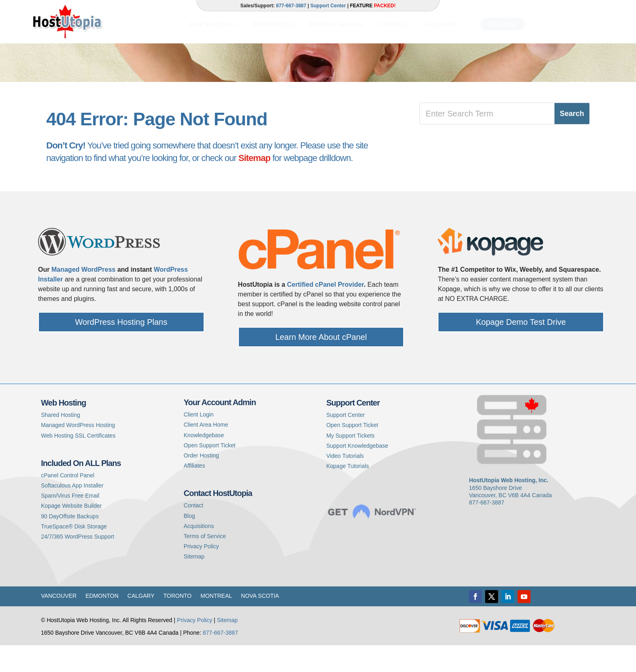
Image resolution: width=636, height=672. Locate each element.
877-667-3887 (291, 6)
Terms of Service (205, 563)
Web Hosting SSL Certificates (78, 463)
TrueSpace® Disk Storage (74, 554)
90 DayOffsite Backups (70, 543)
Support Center (328, 6)
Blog (189, 543)
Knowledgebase (204, 462)
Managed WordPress (84, 297)
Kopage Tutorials (347, 493)
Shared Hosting (61, 442)
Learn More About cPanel (321, 364)
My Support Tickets (350, 463)
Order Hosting (201, 483)
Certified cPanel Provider (326, 312)
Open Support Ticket (210, 472)
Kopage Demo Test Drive (521, 349)
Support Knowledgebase (357, 473)
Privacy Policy (201, 573)
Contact (193, 532)
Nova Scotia (260, 623)
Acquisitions (199, 553)
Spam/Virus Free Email (70, 523)
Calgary (141, 623)
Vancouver (59, 623)
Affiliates (194, 493)
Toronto (178, 623)
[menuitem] (213, 19)
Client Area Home (206, 452)
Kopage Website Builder (71, 533)
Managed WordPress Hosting (78, 452)
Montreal (216, 623)
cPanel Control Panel (68, 502)
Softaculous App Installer (72, 513)
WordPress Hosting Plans (121, 349)
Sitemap (255, 185)
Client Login (199, 442)
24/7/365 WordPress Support (77, 564)
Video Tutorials (345, 483)
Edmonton (102, 623)
